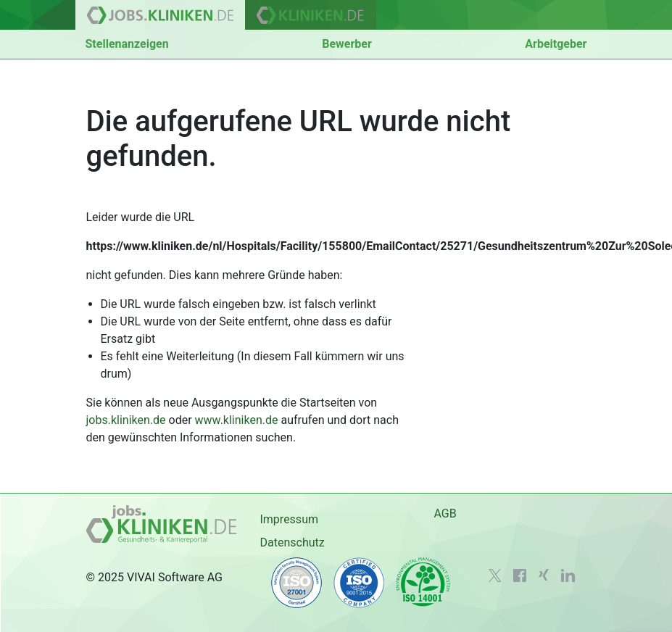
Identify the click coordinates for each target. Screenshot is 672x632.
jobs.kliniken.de (126, 420)
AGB (445, 513)
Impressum (289, 519)
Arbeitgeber (556, 44)
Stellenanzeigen (127, 44)
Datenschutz (292, 542)
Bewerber (347, 44)
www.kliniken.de (237, 420)
